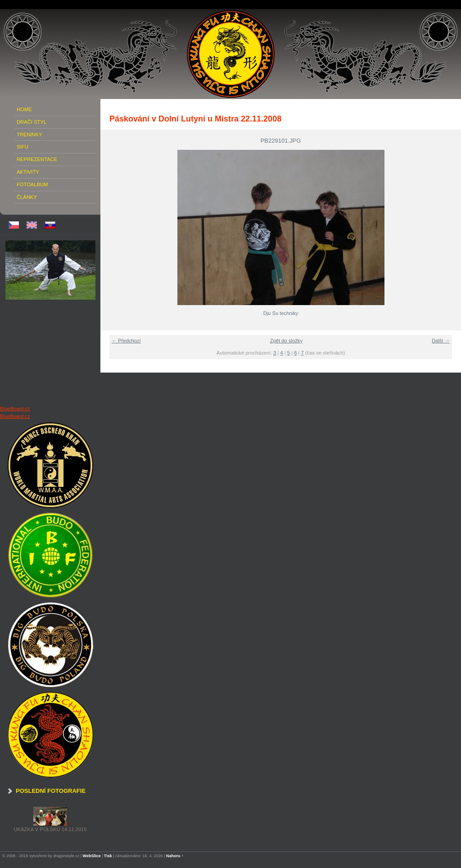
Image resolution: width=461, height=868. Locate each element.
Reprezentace (37, 159)
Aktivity (28, 172)
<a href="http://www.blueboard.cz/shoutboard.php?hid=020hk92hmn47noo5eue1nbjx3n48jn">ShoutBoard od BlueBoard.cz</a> (50, 352)
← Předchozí (126, 341)
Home (24, 109)
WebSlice (92, 856)
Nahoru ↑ (175, 856)
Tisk (108, 856)
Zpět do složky (286, 341)
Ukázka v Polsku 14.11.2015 (50, 829)
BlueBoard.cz (15, 409)
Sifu (22, 147)
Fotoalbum (32, 184)
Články (27, 197)
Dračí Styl (32, 122)
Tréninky (29, 135)
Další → (441, 341)
